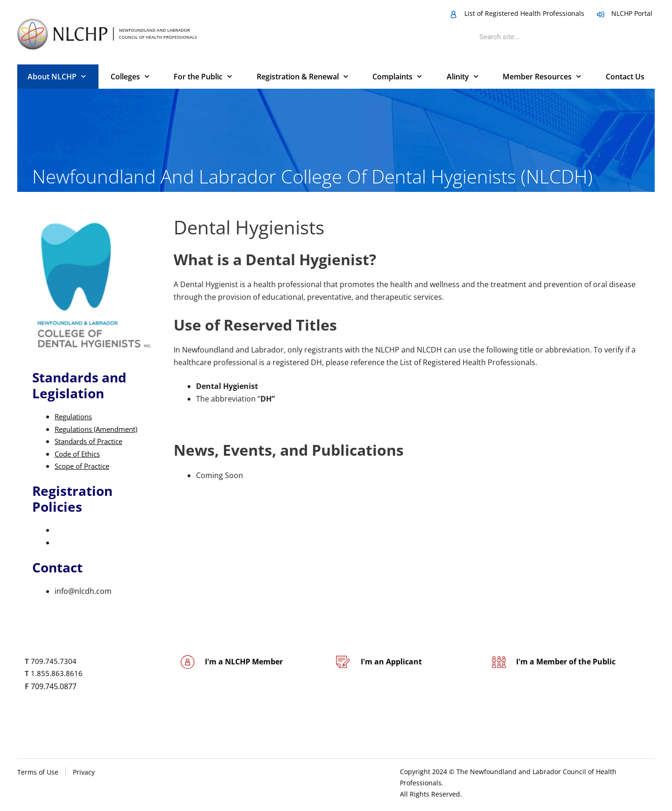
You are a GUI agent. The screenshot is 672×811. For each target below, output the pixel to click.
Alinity (462, 76)
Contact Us (625, 77)
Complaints (397, 76)
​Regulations (75, 416)
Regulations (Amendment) (101, 429)
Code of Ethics (80, 454)
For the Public (203, 76)
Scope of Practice (85, 466)
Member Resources (542, 76)
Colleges (130, 76)
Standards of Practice (92, 441)
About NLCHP (57, 76)
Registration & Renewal (302, 76)
